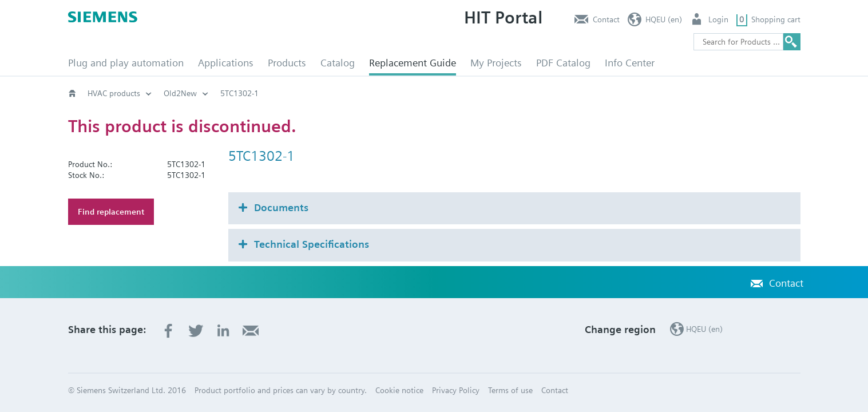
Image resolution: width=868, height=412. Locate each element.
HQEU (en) (664, 19)
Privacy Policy (456, 390)
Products (287, 63)
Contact (606, 19)
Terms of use (510, 390)
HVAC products (114, 93)
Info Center (630, 63)
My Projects (496, 63)
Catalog (338, 63)
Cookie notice (399, 390)
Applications (226, 63)
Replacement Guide (413, 63)
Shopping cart (776, 19)
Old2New (180, 93)
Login (718, 19)
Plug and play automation (126, 63)
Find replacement (111, 212)
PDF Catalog (563, 63)
